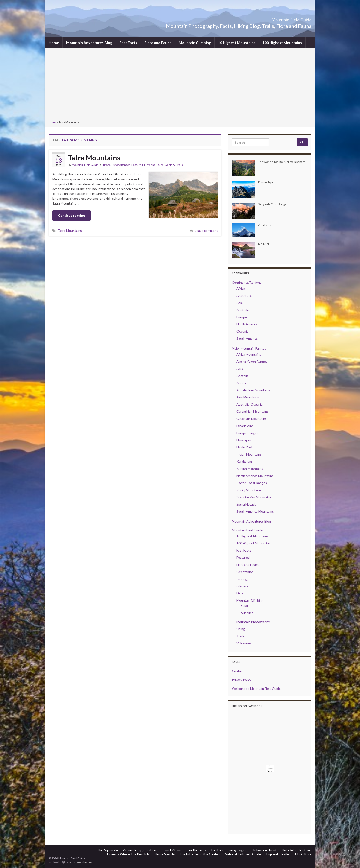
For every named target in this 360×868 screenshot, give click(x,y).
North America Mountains (255, 476)
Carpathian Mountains (252, 411)
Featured (137, 165)
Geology (170, 165)
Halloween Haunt (264, 850)
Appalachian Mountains (253, 390)
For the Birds (197, 850)
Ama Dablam (266, 225)
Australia (243, 310)
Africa (241, 288)
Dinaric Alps (245, 426)
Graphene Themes (81, 862)
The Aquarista (107, 850)
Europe (106, 165)
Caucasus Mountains (252, 419)
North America (247, 324)
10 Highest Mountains (237, 42)
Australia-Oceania (249, 404)
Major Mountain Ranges (249, 348)
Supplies (247, 613)
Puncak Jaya (266, 182)
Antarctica (244, 296)
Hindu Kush (245, 447)
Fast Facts (128, 42)
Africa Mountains (249, 354)
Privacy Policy (242, 680)
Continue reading (71, 215)
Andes (241, 383)
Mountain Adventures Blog (89, 42)
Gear (245, 606)
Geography (245, 572)
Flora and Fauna (158, 42)
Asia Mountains (248, 397)
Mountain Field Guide (279, 18)
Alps (240, 369)
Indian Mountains (249, 454)
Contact (238, 671)
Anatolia (242, 376)
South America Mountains (255, 511)
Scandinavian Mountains (254, 497)
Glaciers (242, 586)
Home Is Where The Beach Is (128, 854)
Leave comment (206, 231)
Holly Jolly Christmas (297, 850)
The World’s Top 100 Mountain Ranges (282, 162)
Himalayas (244, 440)
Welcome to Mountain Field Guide (256, 688)
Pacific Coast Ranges (252, 483)
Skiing (241, 629)
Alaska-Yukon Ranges (252, 361)
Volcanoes (244, 643)
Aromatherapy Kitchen (140, 850)
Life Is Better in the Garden (200, 854)
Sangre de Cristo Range (272, 204)
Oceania (242, 331)
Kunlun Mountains (250, 469)
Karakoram (244, 461)
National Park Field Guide (243, 854)
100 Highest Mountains (282, 42)
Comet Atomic (172, 850)
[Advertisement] (180, 85)
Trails (179, 165)
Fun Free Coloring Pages (229, 850)
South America (247, 338)
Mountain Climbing (195, 42)
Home (54, 42)
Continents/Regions (247, 282)
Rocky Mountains (249, 490)
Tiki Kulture (303, 854)
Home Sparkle (165, 854)
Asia (240, 303)
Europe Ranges (121, 165)
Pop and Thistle (278, 854)
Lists (240, 593)
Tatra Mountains (94, 158)
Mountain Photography (253, 622)
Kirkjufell (264, 244)
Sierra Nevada (246, 504)
